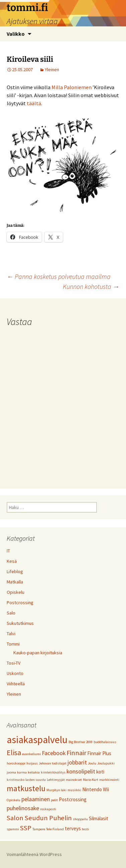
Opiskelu (16, 592)
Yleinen (52, 69)
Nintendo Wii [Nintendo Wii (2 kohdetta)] (96, 789)
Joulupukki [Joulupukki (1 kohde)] (106, 763)
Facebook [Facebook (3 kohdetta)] (54, 753)
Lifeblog (15, 571)
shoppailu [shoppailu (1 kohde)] (80, 819)
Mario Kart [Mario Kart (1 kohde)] (91, 780)
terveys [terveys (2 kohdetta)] (73, 828)
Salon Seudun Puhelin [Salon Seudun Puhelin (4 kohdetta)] (39, 818)
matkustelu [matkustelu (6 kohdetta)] (26, 789)
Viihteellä (16, 684)
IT (8, 551)
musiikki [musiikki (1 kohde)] (74, 790)
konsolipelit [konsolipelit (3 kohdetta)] (81, 771)
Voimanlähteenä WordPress (34, 854)
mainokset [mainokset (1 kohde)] (74, 780)
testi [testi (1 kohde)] (85, 829)
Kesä (12, 561)
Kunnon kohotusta (91, 286)
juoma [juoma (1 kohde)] (11, 772)
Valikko (16, 34)
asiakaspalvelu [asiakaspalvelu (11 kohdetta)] (37, 740)
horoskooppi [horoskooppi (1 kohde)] (16, 763)
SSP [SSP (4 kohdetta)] (26, 828)
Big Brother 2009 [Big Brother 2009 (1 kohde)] (81, 742)
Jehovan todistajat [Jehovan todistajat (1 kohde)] (53, 763)
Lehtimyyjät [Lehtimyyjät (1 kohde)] (56, 780)
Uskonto (15, 673)
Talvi (11, 634)
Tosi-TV (14, 663)
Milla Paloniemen (72, 87)
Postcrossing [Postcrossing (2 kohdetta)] (73, 799)
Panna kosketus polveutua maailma (59, 276)
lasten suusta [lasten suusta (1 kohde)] (36, 780)
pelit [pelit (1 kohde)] (54, 800)
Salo (11, 613)
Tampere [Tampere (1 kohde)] (39, 829)
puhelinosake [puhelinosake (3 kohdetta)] (23, 808)
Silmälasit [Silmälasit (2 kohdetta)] (99, 818)
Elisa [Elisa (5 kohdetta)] (14, 752)
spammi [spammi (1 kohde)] (13, 829)
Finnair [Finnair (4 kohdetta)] (76, 753)
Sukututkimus (20, 623)
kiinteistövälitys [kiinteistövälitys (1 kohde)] (53, 772)
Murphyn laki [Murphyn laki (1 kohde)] (56, 790)
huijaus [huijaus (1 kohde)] (32, 763)
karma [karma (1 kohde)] (22, 772)
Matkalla (15, 582)
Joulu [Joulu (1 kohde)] (92, 763)
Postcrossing (20, 602)
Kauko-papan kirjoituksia (38, 653)
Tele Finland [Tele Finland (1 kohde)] (55, 829)
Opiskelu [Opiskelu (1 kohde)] (14, 800)
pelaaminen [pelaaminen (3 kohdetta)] (36, 799)
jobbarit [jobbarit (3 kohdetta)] (77, 762)
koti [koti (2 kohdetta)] (100, 772)
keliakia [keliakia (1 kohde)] (34, 772)
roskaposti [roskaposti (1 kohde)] (48, 809)
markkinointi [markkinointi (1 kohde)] (109, 780)
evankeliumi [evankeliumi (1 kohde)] (31, 754)
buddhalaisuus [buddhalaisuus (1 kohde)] (105, 742)
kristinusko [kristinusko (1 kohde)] (16, 780)
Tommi (13, 644)
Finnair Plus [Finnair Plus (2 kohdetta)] (99, 753)
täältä (34, 103)
